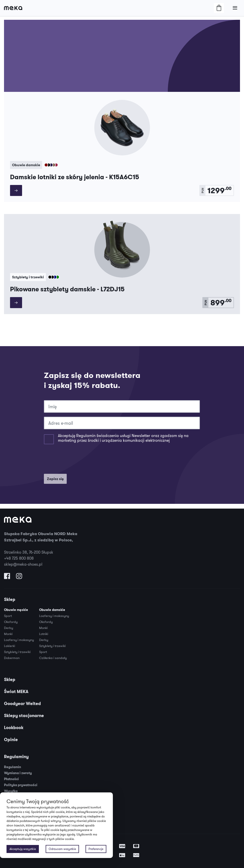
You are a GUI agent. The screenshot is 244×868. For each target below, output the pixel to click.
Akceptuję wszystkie (23, 849)
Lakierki (10, 646)
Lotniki (44, 634)
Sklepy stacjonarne (24, 716)
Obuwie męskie (16, 610)
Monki (8, 634)
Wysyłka (11, 791)
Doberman (12, 658)
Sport (8, 616)
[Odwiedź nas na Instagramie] (19, 577)
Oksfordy (11, 622)
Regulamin (13, 767)
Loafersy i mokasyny (19, 640)
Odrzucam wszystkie (62, 849)
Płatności (11, 779)
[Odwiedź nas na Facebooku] (7, 577)
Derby (9, 628)
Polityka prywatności (21, 785)
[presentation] (82, 460)
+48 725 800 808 (19, 558)
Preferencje (96, 849)
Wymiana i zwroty (18, 773)
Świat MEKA (16, 692)
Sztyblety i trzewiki (17, 652)
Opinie (11, 740)
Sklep (10, 599)
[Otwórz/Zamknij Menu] (235, 8)
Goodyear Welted (22, 704)
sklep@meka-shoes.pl (23, 564)
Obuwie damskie (52, 610)
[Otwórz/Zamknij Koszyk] (219, 8)
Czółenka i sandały (53, 658)
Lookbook (14, 728)
